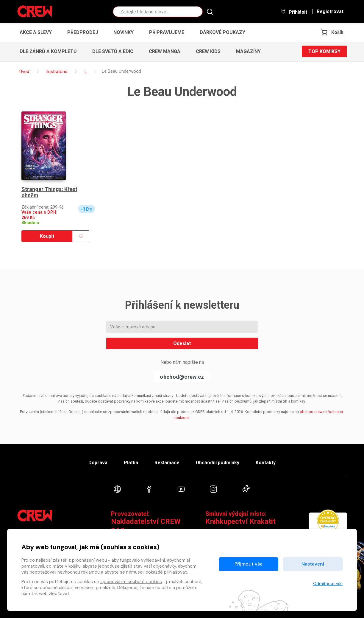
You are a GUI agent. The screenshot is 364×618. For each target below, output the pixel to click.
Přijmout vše (249, 564)
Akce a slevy (36, 32)
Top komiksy (324, 51)
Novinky (124, 32)
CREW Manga (165, 51)
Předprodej (83, 32)
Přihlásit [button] (294, 12)
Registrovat (330, 12)
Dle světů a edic (113, 51)
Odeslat (182, 343)
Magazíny (248, 51)
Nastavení (313, 564)
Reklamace (167, 462)
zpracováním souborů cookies (131, 582)
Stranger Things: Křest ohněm (49, 192)
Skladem (30, 223)
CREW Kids (208, 51)
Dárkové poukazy (222, 32)
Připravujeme (167, 32)
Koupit (47, 236)
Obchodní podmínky (218, 462)
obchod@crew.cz (182, 377)
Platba (131, 462)
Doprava (98, 462)
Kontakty (266, 462)
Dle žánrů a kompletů (48, 51)
